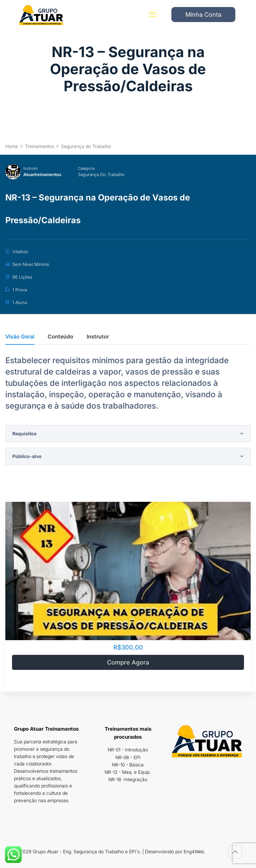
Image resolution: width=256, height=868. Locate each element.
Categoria (88, 168)
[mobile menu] (152, 15)
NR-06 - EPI (128, 757)
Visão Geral (20, 337)
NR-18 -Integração (128, 779)
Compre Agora (128, 662)
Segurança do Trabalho (103, 174)
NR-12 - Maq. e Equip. (128, 772)
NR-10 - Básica (128, 764)
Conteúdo (60, 337)
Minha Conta (203, 15)
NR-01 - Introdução (128, 750)
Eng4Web (194, 851)
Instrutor (31, 168)
